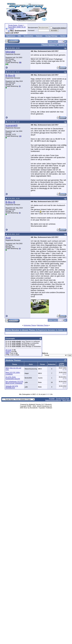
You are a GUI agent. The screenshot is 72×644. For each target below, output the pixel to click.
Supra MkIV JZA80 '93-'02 (17, 27)
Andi (8, 238)
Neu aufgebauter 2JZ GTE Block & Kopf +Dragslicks (14, 382)
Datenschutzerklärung (53, 400)
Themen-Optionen (49, 45)
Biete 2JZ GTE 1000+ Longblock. (13, 373)
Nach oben (66, 400)
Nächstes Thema (43, 325)
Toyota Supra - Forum (15, 25)
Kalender (39, 36)
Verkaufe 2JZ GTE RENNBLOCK (12, 387)
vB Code (8, 350)
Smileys (8, 351)
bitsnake (10, 52)
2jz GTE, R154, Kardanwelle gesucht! (13, 378)
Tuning (12, 29)
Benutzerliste (28, 36)
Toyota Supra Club (63, 399)
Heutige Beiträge (51, 36)
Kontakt (52, 399)
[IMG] (7, 353)
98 (20, 62)
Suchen (63, 36)
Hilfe (19, 36)
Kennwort (31, 30)
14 (20, 136)
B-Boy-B (10, 76)
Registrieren (11, 36)
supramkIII (12, 125)
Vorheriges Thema (30, 325)
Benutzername (33, 28)
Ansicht (61, 45)
